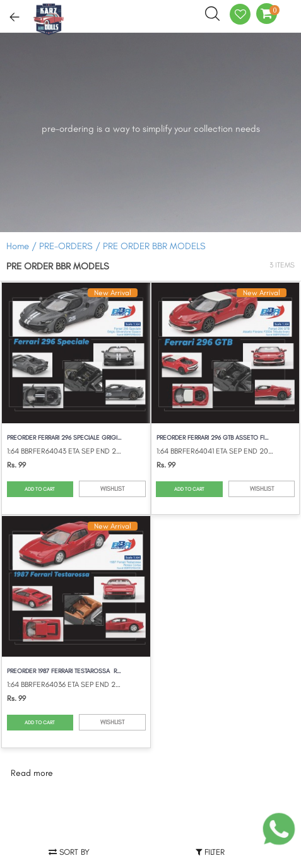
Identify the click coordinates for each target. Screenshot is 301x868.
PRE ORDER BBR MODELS (154, 246)
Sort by (69, 852)
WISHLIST (112, 489)
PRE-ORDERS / (71, 246)
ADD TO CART (40, 489)
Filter (210, 852)
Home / (21, 246)
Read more (32, 773)
